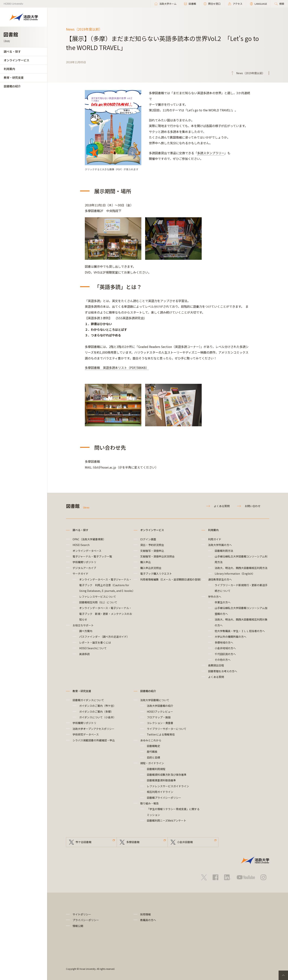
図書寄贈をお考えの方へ (223, 671)
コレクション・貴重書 (160, 723)
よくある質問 (222, 506)
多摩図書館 (133, 842)
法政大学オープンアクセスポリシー (93, 729)
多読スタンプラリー (211, 153)
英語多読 (84, 654)
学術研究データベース (86, 734)
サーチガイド (80, 574)
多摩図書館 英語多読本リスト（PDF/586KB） (117, 368)
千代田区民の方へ (225, 654)
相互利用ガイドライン (160, 792)
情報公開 (78, 926)
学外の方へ (215, 597)
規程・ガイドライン (152, 763)
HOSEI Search (81, 545)
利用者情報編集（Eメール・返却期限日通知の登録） (171, 579)
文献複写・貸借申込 (152, 551)
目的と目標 (153, 757)
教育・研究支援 (14, 77)
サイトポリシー (82, 914)
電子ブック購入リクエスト (156, 574)
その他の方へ (223, 660)
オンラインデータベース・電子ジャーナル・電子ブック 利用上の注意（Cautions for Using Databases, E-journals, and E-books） (107, 585)
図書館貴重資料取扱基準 (161, 780)
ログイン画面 (148, 539)
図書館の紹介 (12, 86)
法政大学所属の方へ (220, 545)
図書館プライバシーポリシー (164, 798)
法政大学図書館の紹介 (160, 706)
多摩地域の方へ (224, 642)
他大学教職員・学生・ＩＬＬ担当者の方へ (240, 631)
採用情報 (146, 914)
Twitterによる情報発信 (161, 734)
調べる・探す (12, 51)
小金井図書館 (185, 842)
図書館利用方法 (224, 551)
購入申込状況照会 (151, 568)
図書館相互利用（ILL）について (98, 602)
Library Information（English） (235, 574)
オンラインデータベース (87, 551)
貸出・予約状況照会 (152, 545)
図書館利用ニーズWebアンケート (167, 820)
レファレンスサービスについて (98, 597)
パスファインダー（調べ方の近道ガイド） (104, 637)
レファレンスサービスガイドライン (168, 786)
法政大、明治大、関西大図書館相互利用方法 (241, 568)
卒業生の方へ (223, 602)
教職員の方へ (148, 920)
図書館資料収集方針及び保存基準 (167, 775)
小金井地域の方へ (225, 648)
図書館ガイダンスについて (88, 700)
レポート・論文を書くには (95, 642)
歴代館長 (152, 752)
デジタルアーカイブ (84, 568)
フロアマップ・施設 (159, 717)
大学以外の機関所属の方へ (231, 637)
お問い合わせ (253, 506)
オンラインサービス (16, 60)
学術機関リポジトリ (84, 562)
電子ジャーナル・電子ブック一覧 (92, 556)
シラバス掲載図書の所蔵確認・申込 (94, 740)
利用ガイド (215, 539)
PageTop (283, 975)
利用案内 (9, 69)
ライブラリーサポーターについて (167, 729)
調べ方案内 (86, 631)
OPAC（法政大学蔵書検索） (89, 539)
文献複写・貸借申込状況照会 (157, 556)
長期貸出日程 (216, 665)
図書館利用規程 (156, 769)
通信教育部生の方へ (220, 579)
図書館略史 (153, 746)
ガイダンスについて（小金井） (98, 717)
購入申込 (146, 562)
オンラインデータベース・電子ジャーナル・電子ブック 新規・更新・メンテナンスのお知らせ (106, 614)
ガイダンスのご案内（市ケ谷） (98, 706)
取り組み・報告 (149, 803)
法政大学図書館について (155, 700)
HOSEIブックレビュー (160, 712)
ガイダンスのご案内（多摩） (96, 712)
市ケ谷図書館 (83, 842)
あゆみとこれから (151, 740)
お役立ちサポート (83, 625)
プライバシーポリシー (86, 920)
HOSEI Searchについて (93, 648)
